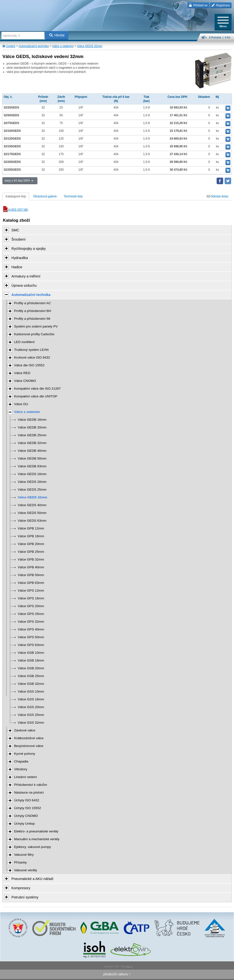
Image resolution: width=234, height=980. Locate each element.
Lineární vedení (25, 777)
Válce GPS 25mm (31, 614)
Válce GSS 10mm (31, 691)
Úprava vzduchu (24, 285)
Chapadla (21, 761)
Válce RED (22, 373)
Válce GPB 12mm (31, 528)
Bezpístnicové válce (29, 746)
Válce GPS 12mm (31, 591)
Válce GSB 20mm (31, 668)
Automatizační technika (34, 46)
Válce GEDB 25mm (32, 435)
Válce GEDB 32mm (32, 443)
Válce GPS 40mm (31, 629)
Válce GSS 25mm (31, 715)
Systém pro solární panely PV (36, 326)
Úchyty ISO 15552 (28, 808)
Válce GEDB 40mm (32, 451)
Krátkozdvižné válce (29, 738)
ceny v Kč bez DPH (18, 181)
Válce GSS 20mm (31, 707)
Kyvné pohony (25, 754)
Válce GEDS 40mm (32, 505)
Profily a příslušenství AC (33, 303)
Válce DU (21, 404)
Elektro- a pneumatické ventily (36, 831)
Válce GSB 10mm (31, 653)
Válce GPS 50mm (31, 637)
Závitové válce (25, 730)
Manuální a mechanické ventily (37, 839)
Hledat (57, 35)
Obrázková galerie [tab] (45, 196)
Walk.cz (129, 967)
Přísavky (20, 862)
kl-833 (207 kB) (15, 210)
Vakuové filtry (24, 855)
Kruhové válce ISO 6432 (32, 357)
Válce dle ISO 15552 (29, 365)
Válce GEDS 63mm (32, 521)
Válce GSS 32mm (31, 723)
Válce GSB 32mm (31, 684)
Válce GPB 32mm (31, 559)
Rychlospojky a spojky (29, 249)
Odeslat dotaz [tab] (218, 196)
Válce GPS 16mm (31, 598)
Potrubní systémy (25, 897)
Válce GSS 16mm (31, 699)
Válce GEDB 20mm (32, 427)
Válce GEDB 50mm (32, 458)
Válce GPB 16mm (31, 536)
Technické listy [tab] (73, 196)
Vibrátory (21, 769)
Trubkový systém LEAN (31, 350)
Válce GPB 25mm (31, 552)
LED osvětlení (24, 342)
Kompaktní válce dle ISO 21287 (37, 389)
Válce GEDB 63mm (32, 466)
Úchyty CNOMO (26, 816)
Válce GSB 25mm (31, 676)
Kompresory (21, 888)
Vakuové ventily (26, 870)
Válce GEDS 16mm (32, 474)
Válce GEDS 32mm (90, 46)
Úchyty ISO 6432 (27, 800)
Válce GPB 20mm (31, 544)
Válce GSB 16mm (31, 660)
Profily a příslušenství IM (32, 319)
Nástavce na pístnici (29, 792)
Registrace (221, 5)
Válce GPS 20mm (31, 606)
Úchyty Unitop (24, 824)
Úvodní (11, 46)
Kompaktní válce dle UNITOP (36, 396)
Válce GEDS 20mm (32, 482)
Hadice (17, 267)
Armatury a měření (26, 276)
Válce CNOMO (25, 381)
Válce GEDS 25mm (32, 490)
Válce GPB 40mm (31, 567)
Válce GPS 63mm (31, 645)
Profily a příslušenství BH (33, 311)
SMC (15, 230)
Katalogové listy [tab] (16, 196)
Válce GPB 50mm (31, 575)
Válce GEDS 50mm (32, 513)
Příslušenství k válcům (31, 785)
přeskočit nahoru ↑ (117, 974)
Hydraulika (20, 258)
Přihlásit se (198, 5)
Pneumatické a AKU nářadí (32, 879)
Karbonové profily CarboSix (34, 334)
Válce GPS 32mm (31, 622)
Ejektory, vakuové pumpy (33, 847)
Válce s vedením (63, 46)
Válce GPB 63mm (31, 583)
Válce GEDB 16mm (32, 420)
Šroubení (18, 239)
